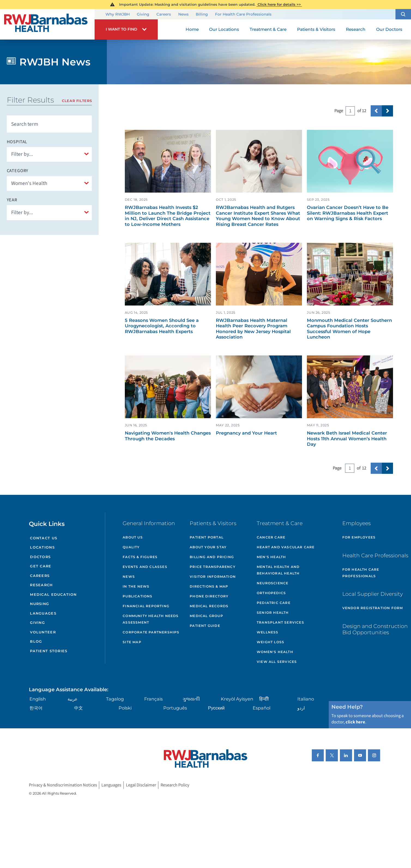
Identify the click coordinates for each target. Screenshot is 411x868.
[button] (403, 14)
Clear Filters (77, 101)
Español (262, 708)
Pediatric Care (274, 603)
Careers (164, 14)
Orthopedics (271, 593)
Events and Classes (145, 567)
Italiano (306, 699)
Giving (143, 14)
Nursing (40, 604)
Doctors (40, 557)
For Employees (359, 537)
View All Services (277, 662)
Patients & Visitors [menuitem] (316, 29)
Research (41, 585)
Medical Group (206, 616)
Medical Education (53, 595)
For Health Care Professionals (243, 14)
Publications (137, 596)
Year (12, 200)
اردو (301, 708)
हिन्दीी (264, 699)
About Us (133, 537)
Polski (125, 708)
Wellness (268, 632)
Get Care (41, 566)
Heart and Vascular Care (286, 547)
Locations (42, 547)
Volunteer (43, 632)
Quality (131, 547)
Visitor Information (213, 577)
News (183, 14)
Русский (216, 708)
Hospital (17, 142)
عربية (73, 699)
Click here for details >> (279, 4)
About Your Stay (208, 547)
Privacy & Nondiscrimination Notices (63, 785)
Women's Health (275, 652)
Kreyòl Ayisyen (237, 699)
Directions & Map (209, 586)
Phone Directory (209, 596)
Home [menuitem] (192, 29)
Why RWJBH (118, 14)
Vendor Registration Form (373, 608)
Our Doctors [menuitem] (389, 29)
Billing (202, 14)
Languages (43, 613)
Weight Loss (271, 642)
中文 (78, 708)
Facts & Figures (140, 557)
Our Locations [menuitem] (224, 29)
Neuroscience (273, 583)
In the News (136, 586)
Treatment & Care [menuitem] (268, 29)
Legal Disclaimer (141, 785)
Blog (36, 641)
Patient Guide (205, 626)
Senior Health (273, 613)
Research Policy (175, 785)
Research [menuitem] (356, 29)
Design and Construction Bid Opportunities (375, 629)
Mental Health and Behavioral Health (278, 570)
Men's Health (271, 557)
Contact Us (44, 538)
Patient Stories (49, 651)
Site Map (132, 642)
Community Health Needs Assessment (151, 619)
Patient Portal (207, 537)
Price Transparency (213, 567)
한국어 (36, 708)
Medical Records (209, 606)
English (38, 699)
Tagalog (115, 699)
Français (153, 699)
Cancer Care (271, 537)
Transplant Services (280, 622)
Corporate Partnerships (151, 632)
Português (175, 708)
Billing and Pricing (212, 557)
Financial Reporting (146, 606)
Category (18, 171)
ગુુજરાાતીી (191, 699)
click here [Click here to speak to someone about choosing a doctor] (355, 722)
